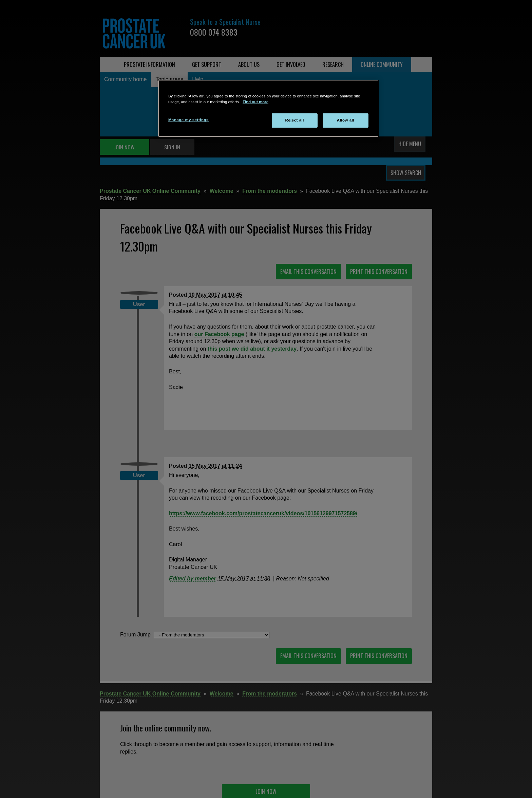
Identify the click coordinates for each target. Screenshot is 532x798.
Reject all (294, 120)
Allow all (346, 120)
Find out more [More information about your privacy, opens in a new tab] (255, 102)
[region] (268, 108)
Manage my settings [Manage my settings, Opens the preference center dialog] (188, 120)
